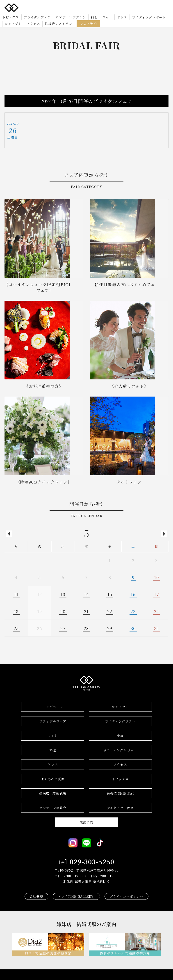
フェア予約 (88, 24)
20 (63, 611)
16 (133, 594)
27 (63, 628)
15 (110, 594)
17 (156, 594)
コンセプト (13, 24)
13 (63, 594)
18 (16, 611)
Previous (9, 534)
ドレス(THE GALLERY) (76, 896)
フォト (107, 17)
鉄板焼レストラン (58, 24)
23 (133, 611)
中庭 (120, 736)
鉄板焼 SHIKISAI (120, 793)
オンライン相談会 (53, 808)
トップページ (53, 707)
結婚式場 (53, 793)
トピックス (11, 17)
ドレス (122, 17)
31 (156, 628)
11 (16, 594)
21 (86, 611)
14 (86, 594)
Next (164, 534)
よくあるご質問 (53, 779)
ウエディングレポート (149, 17)
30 (133, 628)
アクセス (33, 24)
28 (86, 628)
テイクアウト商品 (120, 808)
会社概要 (36, 896)
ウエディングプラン (71, 17)
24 (157, 611)
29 (110, 628)
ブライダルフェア (37, 17)
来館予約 (86, 822)
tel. (86, 862)
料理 (94, 17)
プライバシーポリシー (126, 896)
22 (110, 611)
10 (157, 577)
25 (16, 628)
